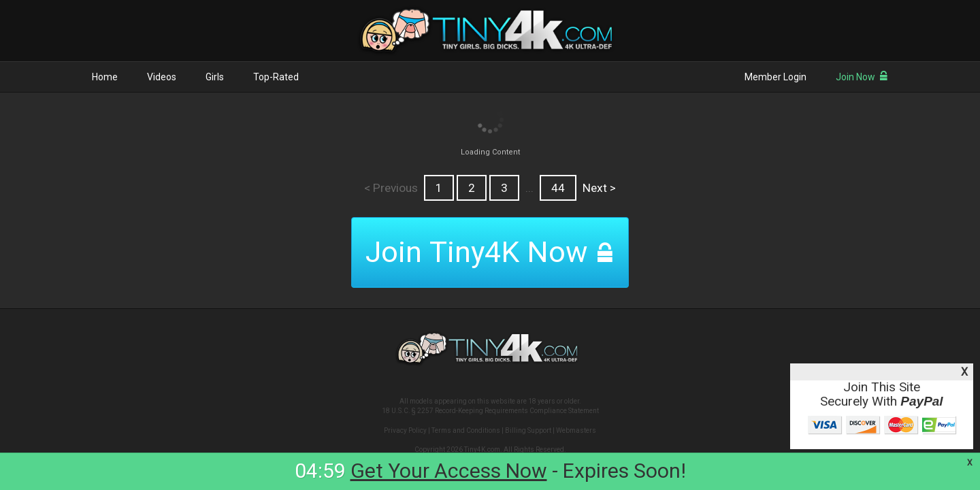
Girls (215, 77)
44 (558, 188)
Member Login (775, 77)
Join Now (862, 77)
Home (105, 77)
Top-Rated (276, 77)
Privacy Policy (405, 430)
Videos (162, 77)
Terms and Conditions (466, 430)
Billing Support (528, 430)
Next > (599, 188)
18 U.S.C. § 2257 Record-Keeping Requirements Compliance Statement (490, 411)
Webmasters (576, 430)
